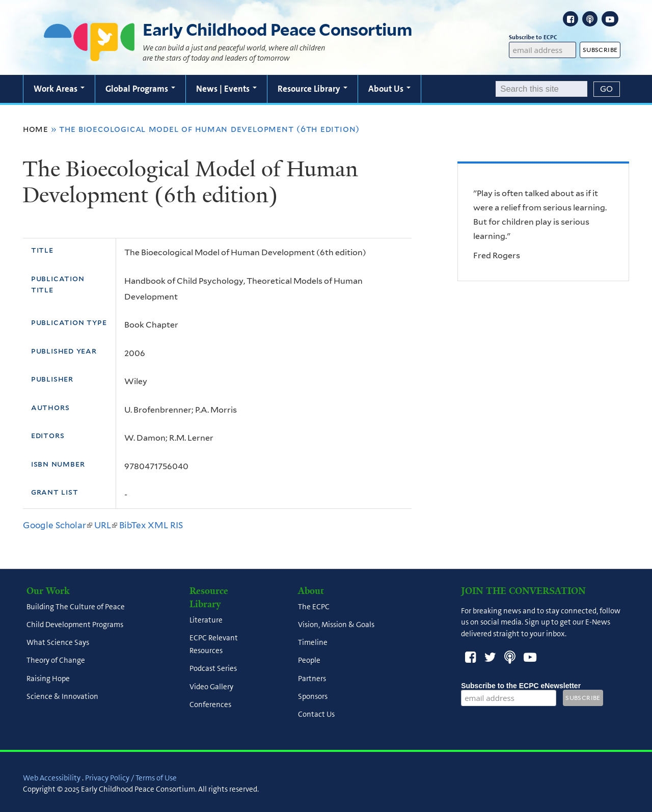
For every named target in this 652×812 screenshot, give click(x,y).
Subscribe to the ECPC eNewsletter (521, 686)
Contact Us (316, 715)
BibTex (132, 525)
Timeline (313, 643)
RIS (176, 525)
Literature (206, 620)
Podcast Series (213, 669)
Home (36, 129)
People (309, 661)
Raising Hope (48, 679)
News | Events (226, 89)
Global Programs (140, 89)
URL (106, 525)
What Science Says (58, 643)
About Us (389, 89)
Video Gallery (211, 687)
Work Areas (59, 89)
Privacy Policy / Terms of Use (131, 778)
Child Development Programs (75, 625)
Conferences (210, 705)
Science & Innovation (62, 696)
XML (158, 525)
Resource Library (313, 89)
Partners (312, 679)
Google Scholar (58, 525)
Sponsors (313, 696)
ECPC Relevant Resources (214, 644)
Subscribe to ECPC (542, 37)
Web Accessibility (52, 778)
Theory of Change (56, 661)
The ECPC (314, 607)
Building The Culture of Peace (76, 607)
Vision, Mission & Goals (336, 625)
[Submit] (607, 89)
